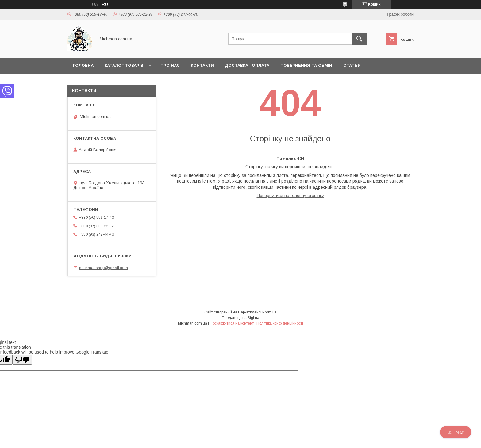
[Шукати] (359, 39)
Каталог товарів (124, 65)
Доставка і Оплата (247, 65)
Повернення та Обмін (306, 65)
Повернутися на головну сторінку (290, 196)
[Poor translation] (22, 360)
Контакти (202, 65)
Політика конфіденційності (280, 323)
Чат (456, 432)
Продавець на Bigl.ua (240, 318)
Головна (83, 65)
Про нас (170, 65)
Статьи (352, 65)
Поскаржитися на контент (232, 323)
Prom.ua (269, 312)
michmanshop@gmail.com (104, 268)
